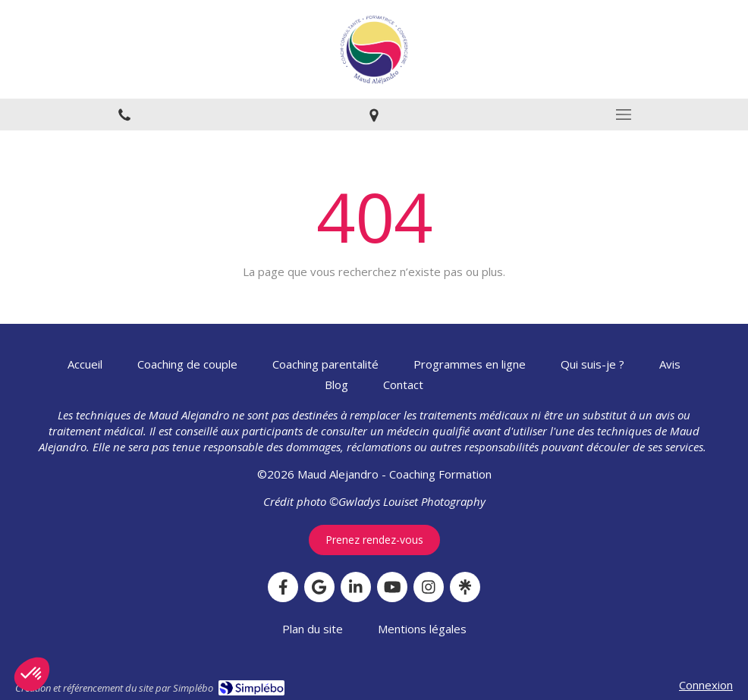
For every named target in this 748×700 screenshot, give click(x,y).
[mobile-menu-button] (623, 115)
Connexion (706, 685)
